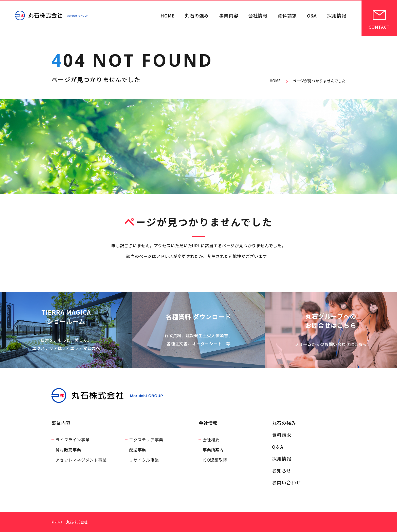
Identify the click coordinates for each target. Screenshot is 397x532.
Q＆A (278, 447)
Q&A (312, 15)
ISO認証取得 (215, 460)
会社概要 (211, 440)
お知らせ (282, 470)
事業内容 (229, 15)
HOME (168, 15)
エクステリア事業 (146, 440)
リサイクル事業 (144, 460)
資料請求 (287, 15)
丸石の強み (197, 15)
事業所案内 (213, 450)
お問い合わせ (286, 482)
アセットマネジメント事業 (81, 460)
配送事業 (138, 450)
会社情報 (258, 15)
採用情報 (337, 15)
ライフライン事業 (73, 440)
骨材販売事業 (68, 450)
